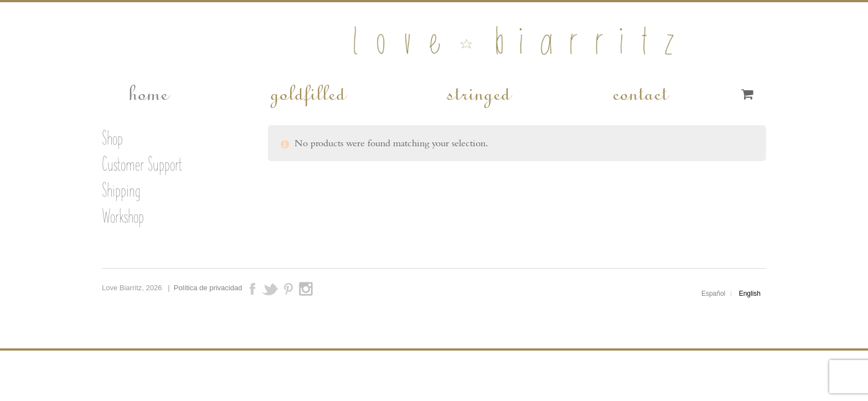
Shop (112, 138)
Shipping (121, 190)
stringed (478, 92)
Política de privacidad (208, 288)
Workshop (123, 216)
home (148, 92)
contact (639, 92)
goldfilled (307, 92)
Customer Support (142, 164)
